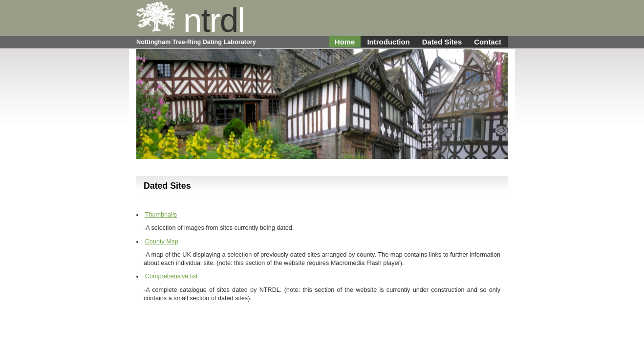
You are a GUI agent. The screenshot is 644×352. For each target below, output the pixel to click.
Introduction (388, 42)
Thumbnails (161, 215)
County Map (162, 242)
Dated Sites (442, 42)
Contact (488, 42)
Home (345, 42)
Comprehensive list (172, 276)
